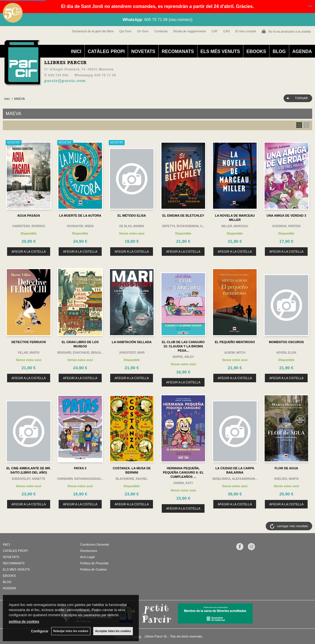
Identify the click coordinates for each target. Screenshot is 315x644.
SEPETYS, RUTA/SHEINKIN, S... (183, 226)
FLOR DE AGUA (286, 468)
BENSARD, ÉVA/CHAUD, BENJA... (80, 353)
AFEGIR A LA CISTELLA (28, 252)
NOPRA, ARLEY (183, 357)
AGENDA (302, 51)
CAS (226, 31)
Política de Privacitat (94, 563)
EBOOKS (256, 51)
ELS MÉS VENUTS (220, 51)
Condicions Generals (95, 544)
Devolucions (89, 551)
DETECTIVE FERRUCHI (29, 342)
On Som (143, 31)
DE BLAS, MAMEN (132, 226)
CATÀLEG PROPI (106, 51)
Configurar (40, 631)
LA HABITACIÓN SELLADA (132, 342)
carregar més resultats (292, 526)
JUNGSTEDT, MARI (132, 353)
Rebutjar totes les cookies (71, 631)
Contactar (161, 31)
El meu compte (246, 31)
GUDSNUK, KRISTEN (286, 226)
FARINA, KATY (183, 483)
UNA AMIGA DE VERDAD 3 (286, 216)
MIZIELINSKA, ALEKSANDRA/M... (235, 479)
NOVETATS (143, 51)
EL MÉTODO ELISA (132, 216)
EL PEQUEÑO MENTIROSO (235, 342)
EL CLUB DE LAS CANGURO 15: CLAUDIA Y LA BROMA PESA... (183, 346)
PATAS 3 (80, 468)
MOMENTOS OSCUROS (286, 342)
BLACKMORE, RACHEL (132, 479)
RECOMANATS (178, 51)
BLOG (279, 51)
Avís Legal (87, 557)
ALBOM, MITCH (235, 353)
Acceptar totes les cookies (113, 631)
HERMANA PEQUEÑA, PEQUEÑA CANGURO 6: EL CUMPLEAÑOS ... (183, 472)
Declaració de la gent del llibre (93, 31)
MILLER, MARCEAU (235, 226)
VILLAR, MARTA (28, 353)
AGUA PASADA (29, 216)
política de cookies (24, 622)
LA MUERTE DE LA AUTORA (80, 216)
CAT (215, 31)
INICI (76, 51)
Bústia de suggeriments (190, 31)
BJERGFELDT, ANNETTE (29, 479)
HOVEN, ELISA (287, 353)
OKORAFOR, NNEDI (80, 226)
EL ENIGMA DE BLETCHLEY (183, 216)
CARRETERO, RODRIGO (29, 226)
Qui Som (125, 31)
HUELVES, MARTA (286, 479)
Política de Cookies (93, 569)
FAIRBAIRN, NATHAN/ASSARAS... (80, 479)
